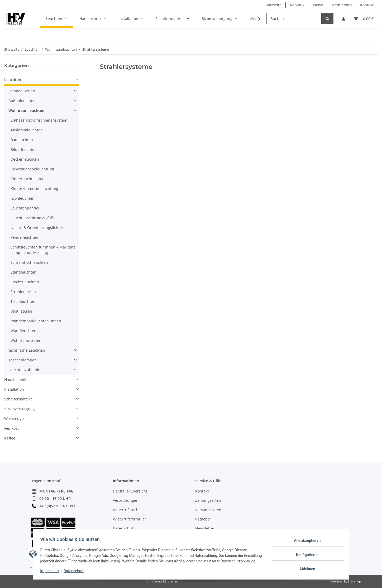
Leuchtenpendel (25, 208)
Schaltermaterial (19, 399)
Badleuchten (22, 140)
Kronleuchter (22, 198)
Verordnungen (126, 500)
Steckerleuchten (25, 282)
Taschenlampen (23, 360)
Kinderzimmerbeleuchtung (34, 188)
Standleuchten (23, 272)
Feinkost (11, 428)
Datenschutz (75, 572)
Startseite (273, 5)
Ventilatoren (21, 311)
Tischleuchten (23, 301)
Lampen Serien (22, 91)
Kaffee (10, 438)
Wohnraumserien (26, 340)
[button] (343, 19)
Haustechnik (15, 379)
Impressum (51, 572)
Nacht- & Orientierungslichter (37, 228)
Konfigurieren (306, 553)
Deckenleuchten (25, 159)
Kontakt (367, 5)
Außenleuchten (22, 101)
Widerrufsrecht (126, 510)
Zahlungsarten (208, 500)
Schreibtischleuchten (29, 262)
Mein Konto (342, 5)
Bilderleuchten (24, 149)
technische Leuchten (27, 350)
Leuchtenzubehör (24, 370)
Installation (14, 389)
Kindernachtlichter (27, 179)
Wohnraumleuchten (26, 110)
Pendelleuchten (24, 237)
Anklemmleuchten (27, 130)
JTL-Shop (355, 581)
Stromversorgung (20, 409)
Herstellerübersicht (130, 491)
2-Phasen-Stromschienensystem (39, 120)
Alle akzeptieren (306, 540)
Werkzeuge (14, 419)
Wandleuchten (23, 331)
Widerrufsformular (130, 519)
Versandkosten (208, 510)
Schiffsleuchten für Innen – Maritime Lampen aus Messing (43, 250)
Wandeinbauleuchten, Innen (36, 321)
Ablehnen (306, 567)
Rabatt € (297, 5)
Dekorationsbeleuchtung (32, 169)
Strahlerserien (23, 292)
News (318, 5)
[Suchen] (294, 19)
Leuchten (13, 80)
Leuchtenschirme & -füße (33, 218)
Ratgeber (203, 519)
